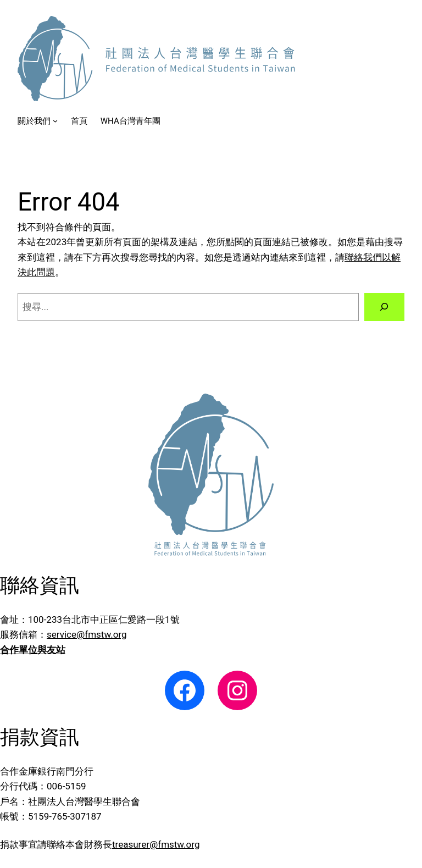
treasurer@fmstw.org (156, 844)
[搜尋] (384, 307)
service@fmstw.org (87, 634)
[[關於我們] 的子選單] (55, 121)
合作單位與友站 (33, 650)
